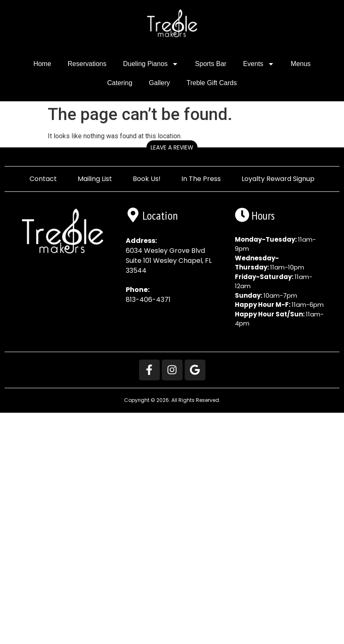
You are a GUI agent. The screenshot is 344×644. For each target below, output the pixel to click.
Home (42, 64)
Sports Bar (211, 64)
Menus (301, 64)
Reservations (87, 64)
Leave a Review (172, 147)
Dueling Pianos (151, 64)
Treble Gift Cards (211, 83)
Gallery (160, 83)
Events (259, 64)
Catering (120, 83)
